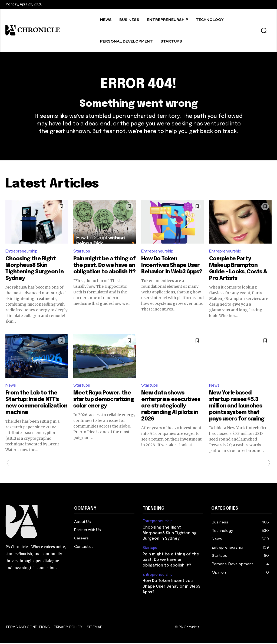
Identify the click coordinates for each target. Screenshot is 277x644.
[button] (264, 30)
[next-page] (267, 466)
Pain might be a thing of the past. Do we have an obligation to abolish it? (104, 268)
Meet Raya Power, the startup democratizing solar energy (104, 403)
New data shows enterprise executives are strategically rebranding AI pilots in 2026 (171, 409)
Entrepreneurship (23, 254)
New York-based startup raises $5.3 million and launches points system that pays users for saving (237, 409)
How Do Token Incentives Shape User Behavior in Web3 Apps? (172, 268)
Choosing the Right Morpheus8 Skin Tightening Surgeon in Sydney (169, 536)
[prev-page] (10, 466)
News (11, 389)
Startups (82, 254)
